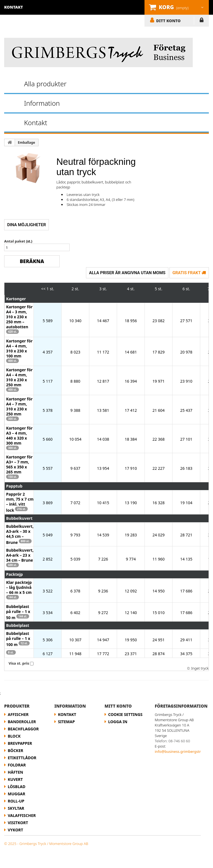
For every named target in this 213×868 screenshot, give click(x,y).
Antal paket (15, 241)
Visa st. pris (19, 663)
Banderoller (22, 722)
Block (14, 736)
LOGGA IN (201, 21)
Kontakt (36, 123)
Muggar (17, 794)
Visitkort (18, 823)
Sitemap (66, 722)
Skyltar (16, 808)
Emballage (26, 142)
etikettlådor (22, 758)
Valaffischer (22, 815)
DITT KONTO (168, 21)
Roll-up (16, 801)
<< (43, 289)
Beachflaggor (23, 729)
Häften (15, 772)
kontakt (14, 7)
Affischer (18, 714)
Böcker (16, 750)
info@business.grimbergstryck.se (183, 751)
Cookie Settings (125, 714)
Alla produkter (45, 84)
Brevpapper (20, 743)
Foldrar (17, 765)
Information (42, 103)
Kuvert (15, 779)
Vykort (15, 830)
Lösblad (17, 787)
